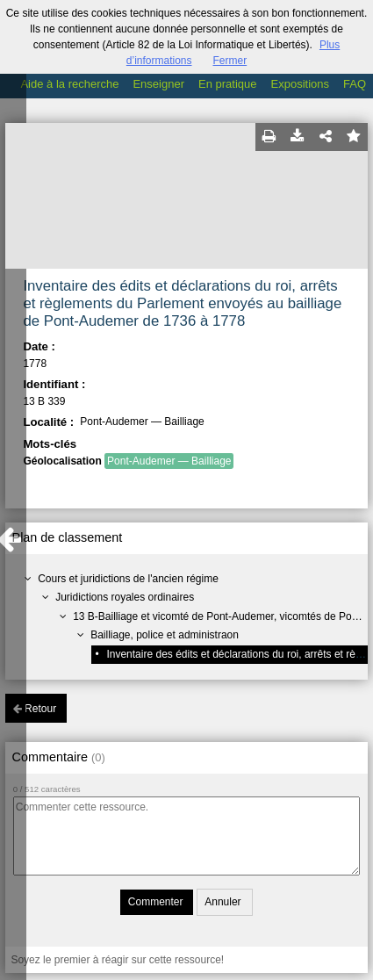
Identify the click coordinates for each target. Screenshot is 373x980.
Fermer (230, 61)
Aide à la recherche (69, 84)
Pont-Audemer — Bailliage (169, 461)
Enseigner (158, 84)
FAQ (355, 84)
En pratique (228, 84)
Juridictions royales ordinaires (125, 597)
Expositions (300, 84)
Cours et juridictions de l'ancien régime (128, 579)
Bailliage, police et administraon (165, 635)
